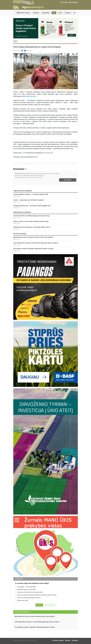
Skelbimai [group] (36, 13)
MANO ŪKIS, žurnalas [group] (23, 13)
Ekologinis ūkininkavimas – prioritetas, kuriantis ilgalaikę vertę (32, 206)
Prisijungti (68, 180)
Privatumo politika (58, 640)
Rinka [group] (60, 13)
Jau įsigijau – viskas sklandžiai (26, 587)
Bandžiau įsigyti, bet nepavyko (25, 589)
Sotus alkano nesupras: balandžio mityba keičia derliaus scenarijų (33, 249)
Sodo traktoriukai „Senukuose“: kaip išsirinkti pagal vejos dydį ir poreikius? (36, 243)
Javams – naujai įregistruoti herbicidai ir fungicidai (29, 200)
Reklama (68, 640)
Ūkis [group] (54, 13)
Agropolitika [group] (46, 13)
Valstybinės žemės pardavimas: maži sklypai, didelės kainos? (32, 227)
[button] (14, 13)
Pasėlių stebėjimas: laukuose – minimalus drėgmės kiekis (31, 194)
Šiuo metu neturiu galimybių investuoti (28, 598)
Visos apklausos (50, 605)
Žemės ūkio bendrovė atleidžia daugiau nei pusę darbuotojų (31, 216)
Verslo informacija (23, 612)
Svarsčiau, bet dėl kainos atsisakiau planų (29, 592)
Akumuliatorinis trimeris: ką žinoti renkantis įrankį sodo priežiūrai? (33, 237)
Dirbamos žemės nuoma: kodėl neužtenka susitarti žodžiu (31, 221)
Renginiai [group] (68, 13)
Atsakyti (39, 605)
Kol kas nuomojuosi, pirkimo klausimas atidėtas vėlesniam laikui (36, 595)
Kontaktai (75, 640)
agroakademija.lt (31, 96)
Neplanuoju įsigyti (22, 600)
